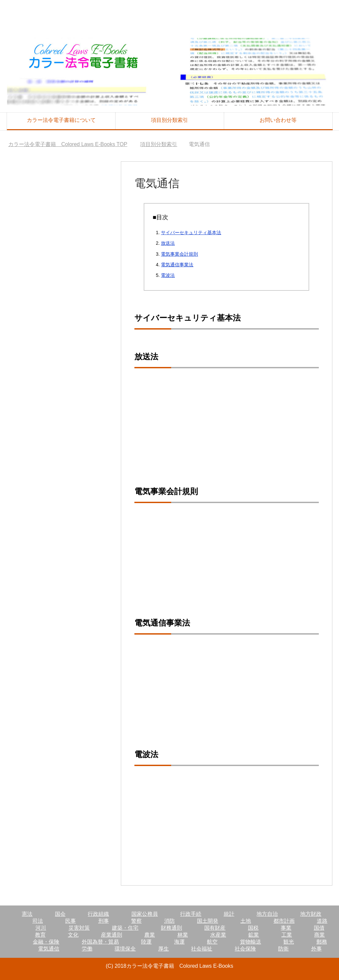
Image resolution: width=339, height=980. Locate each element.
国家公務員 (145, 914)
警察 (136, 921)
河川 (41, 928)
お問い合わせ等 (278, 120)
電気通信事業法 (177, 265)
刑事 (104, 921)
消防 (169, 921)
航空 (212, 942)
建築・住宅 (125, 928)
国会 (60, 914)
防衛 (283, 949)
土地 (246, 921)
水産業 (218, 935)
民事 (71, 921)
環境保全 (125, 949)
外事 (316, 949)
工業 (287, 935)
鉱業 (254, 935)
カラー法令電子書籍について (61, 120)
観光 (289, 942)
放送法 (168, 243)
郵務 (322, 942)
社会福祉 (202, 949)
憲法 (27, 914)
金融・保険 (46, 942)
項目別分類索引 (169, 120)
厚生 (164, 949)
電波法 (168, 275)
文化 (73, 935)
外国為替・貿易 (100, 942)
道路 (322, 921)
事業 (286, 928)
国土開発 (208, 921)
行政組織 (98, 914)
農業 (150, 935)
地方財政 (311, 914)
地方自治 (267, 914)
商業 (319, 935)
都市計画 (284, 921)
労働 (87, 949)
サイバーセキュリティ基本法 (191, 232)
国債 (319, 928)
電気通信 (49, 949)
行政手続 (191, 914)
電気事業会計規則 (179, 254)
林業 (183, 935)
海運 (179, 942)
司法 (38, 921)
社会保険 (245, 949)
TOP (68, 144)
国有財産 (215, 928)
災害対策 (79, 928)
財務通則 (171, 928)
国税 (253, 928)
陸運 (146, 942)
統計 (229, 914)
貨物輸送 (251, 942)
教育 (40, 935)
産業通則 (112, 935)
